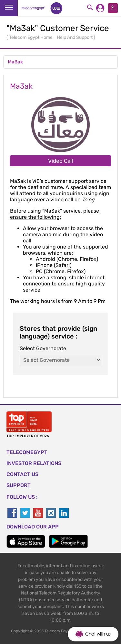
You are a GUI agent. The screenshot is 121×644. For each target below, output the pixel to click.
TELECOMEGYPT (27, 452)
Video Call (60, 161)
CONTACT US (22, 474)
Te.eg (88, 200)
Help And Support (75, 37)
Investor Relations (34, 463)
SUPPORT (19, 485)
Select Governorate (43, 348)
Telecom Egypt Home (31, 37)
